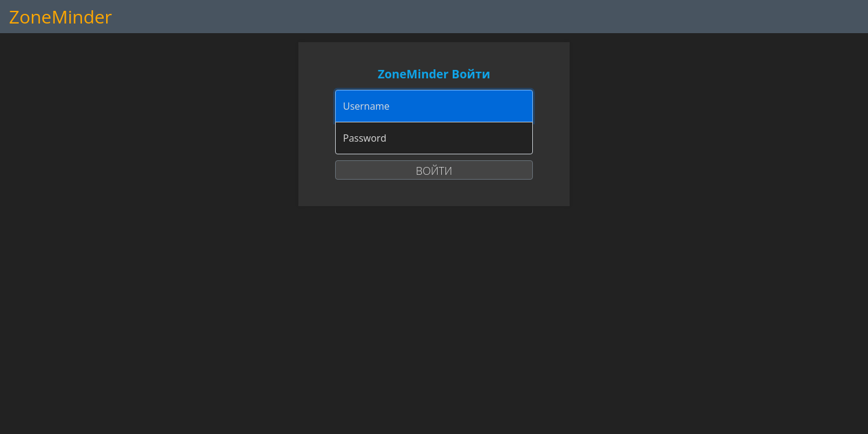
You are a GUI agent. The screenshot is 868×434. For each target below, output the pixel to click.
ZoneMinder (61, 17)
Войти (434, 171)
